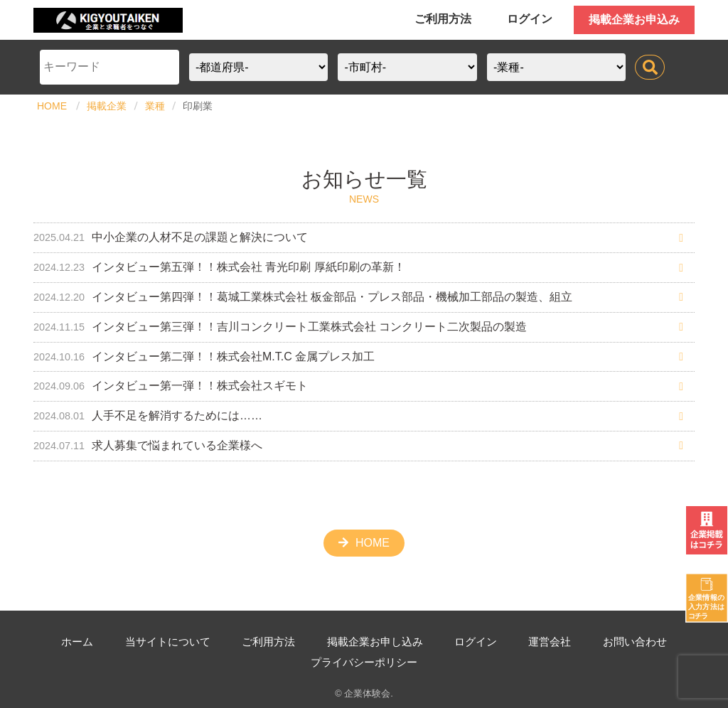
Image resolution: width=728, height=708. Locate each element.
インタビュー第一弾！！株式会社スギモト (171, 386)
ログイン (530, 19)
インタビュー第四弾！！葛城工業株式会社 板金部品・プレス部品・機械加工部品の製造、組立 (303, 297)
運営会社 (571, 642)
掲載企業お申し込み (388, 642)
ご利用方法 (443, 19)
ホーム (77, 642)
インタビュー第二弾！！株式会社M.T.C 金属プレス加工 (204, 356)
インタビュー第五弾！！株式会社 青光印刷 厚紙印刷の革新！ (219, 267)
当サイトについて (171, 642)
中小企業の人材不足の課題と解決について (171, 237)
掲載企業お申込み (634, 20)
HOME (52, 106)
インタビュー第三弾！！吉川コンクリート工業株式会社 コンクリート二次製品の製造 (280, 327)
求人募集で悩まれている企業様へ (148, 445)
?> (556, 67)
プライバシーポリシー (378, 662)
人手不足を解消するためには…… (148, 415)
